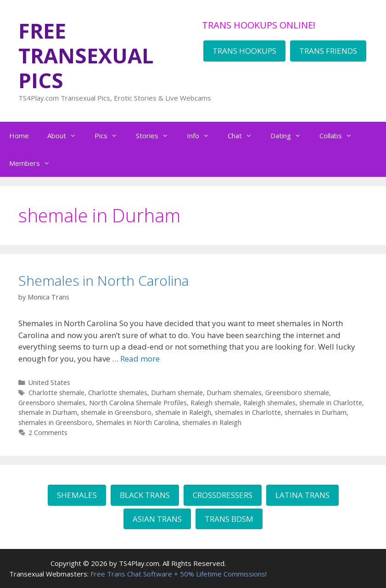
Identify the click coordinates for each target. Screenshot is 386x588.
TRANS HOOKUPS (244, 51)
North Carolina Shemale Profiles (138, 403)
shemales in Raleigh (212, 422)
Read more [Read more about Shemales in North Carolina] (140, 359)
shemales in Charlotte (248, 412)
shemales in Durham (316, 412)
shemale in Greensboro (116, 412)
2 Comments (48, 433)
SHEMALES (77, 495)
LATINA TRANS (302, 495)
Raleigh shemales (269, 403)
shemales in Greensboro (55, 422)
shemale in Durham (48, 412)
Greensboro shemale (297, 393)
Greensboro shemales (52, 403)
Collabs (340, 136)
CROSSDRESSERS (223, 495)
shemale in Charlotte (331, 403)
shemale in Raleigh (183, 412)
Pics (111, 136)
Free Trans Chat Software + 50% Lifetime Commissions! (179, 574)
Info (203, 136)
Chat (244, 136)
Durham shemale (177, 393)
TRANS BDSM (229, 519)
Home (19, 136)
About (66, 136)
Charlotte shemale (56, 393)
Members (34, 163)
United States (49, 382)
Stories (157, 136)
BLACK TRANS (145, 495)
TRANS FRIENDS (328, 51)
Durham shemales (234, 393)
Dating (290, 136)
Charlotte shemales (118, 393)
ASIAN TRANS (157, 519)
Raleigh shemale (215, 403)
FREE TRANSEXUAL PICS (86, 55)
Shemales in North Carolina (103, 280)
